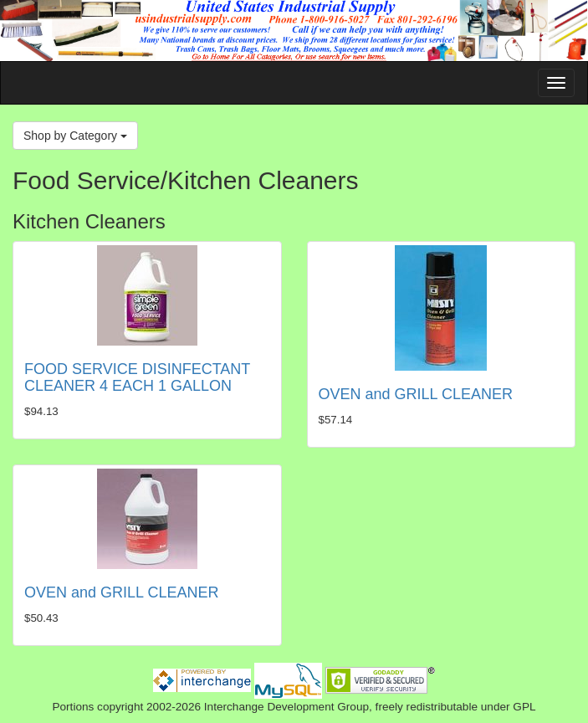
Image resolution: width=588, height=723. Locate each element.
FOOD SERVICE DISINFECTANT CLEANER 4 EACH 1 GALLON (137, 377)
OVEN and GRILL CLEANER (416, 394)
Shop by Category (75, 136)
